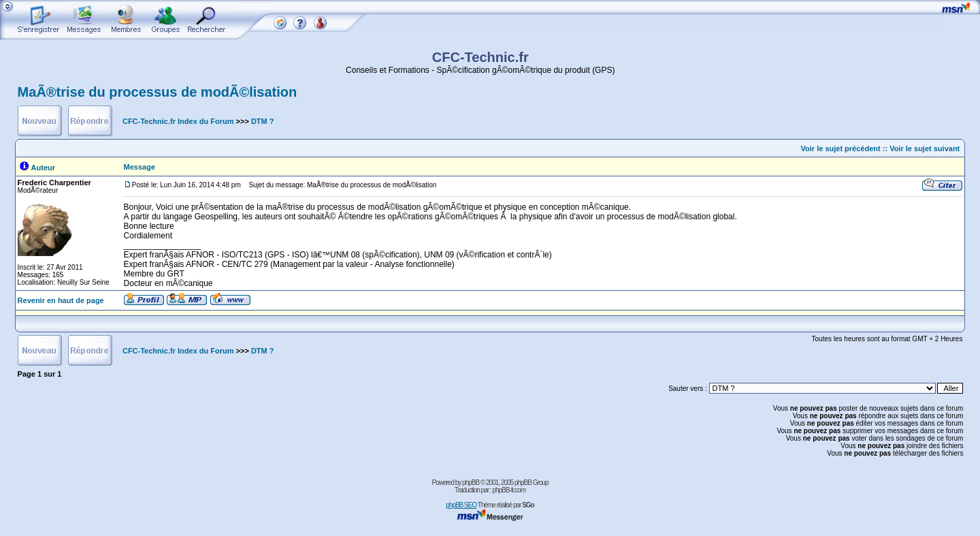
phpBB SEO (461, 505)
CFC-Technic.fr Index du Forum (178, 121)
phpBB (471, 483)
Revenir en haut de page (61, 300)
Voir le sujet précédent (841, 148)
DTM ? (263, 121)
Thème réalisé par (506, 505)
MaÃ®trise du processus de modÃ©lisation (158, 92)
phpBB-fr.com (509, 490)
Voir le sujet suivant (925, 148)
